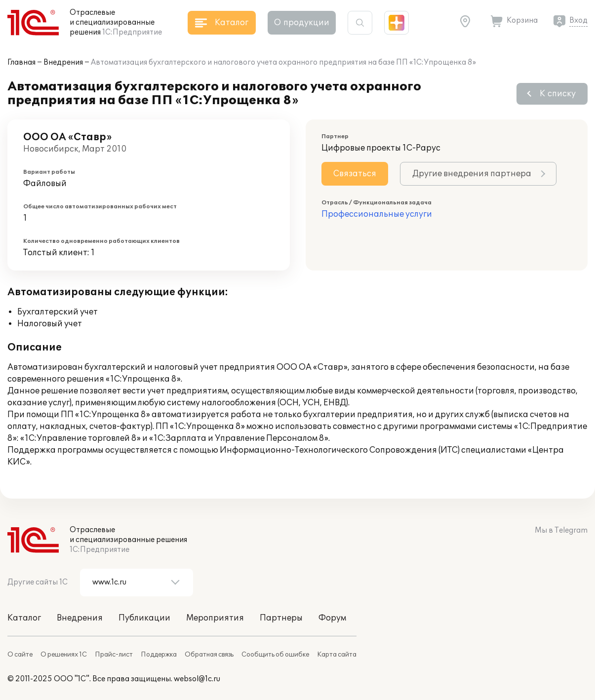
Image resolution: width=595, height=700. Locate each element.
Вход (578, 20)
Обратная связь (209, 655)
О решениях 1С (64, 655)
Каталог (24, 618)
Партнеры (281, 618)
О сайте (20, 655)
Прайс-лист (114, 655)
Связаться (355, 174)
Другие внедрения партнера (472, 174)
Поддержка (159, 655)
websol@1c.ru (197, 679)
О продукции (302, 23)
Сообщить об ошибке (275, 655)
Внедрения (63, 62)
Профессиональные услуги (377, 214)
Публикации (144, 618)
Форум (332, 618)
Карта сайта (337, 655)
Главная (21, 62)
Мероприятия (215, 618)
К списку (558, 94)
